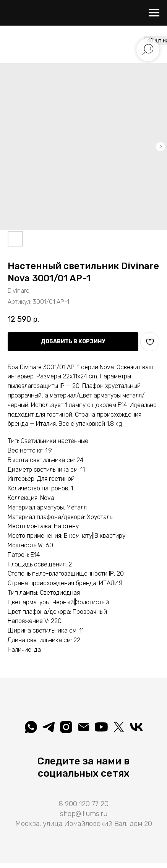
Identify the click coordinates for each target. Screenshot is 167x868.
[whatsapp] (31, 727)
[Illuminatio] (101, 727)
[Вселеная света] (136, 727)
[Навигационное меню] (154, 13)
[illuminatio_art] (66, 727)
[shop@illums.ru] (84, 727)
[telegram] (49, 727)
